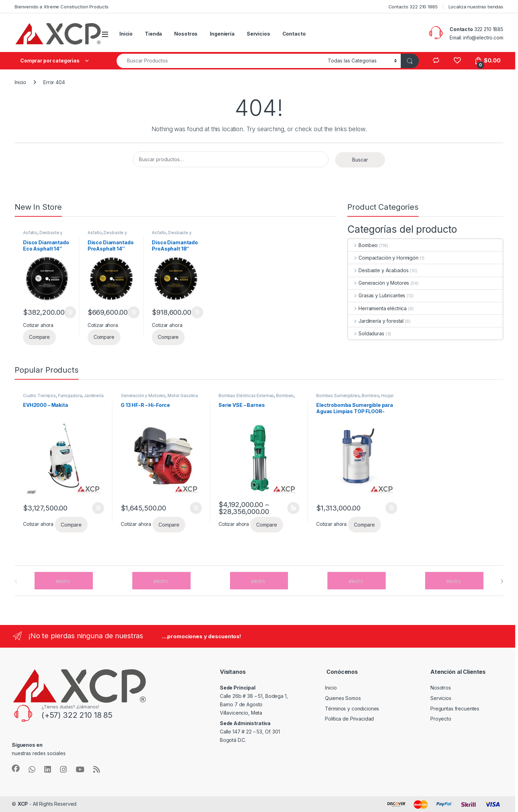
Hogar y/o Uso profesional (355, 398)
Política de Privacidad (349, 719)
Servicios (258, 34)
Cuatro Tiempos (39, 396)
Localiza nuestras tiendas (476, 7)
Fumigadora (70, 396)
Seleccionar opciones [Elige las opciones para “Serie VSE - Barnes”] (293, 508)
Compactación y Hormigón (383, 258)
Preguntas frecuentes (455, 709)
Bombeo (363, 245)
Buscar (360, 160)
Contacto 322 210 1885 (413, 7)
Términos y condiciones (352, 709)
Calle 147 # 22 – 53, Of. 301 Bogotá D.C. (250, 732)
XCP (23, 804)
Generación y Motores (379, 283)
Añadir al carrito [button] (70, 312)
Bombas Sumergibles (338, 396)
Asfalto (30, 233)
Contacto (294, 34)
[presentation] (502, 581)
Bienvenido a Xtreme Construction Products (62, 7)
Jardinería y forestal (376, 321)
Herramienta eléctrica (377, 308)
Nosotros (186, 34)
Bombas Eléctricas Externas (246, 396)
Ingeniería (222, 34)
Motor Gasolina (183, 396)
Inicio (126, 34)
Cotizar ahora (38, 325)
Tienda (153, 34)
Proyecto (441, 719)
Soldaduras (366, 333)
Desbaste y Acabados (43, 235)
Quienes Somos (343, 698)
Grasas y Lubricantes (377, 295)
